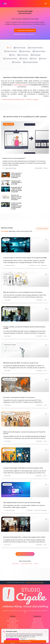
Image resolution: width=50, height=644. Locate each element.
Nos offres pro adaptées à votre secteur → (25, 34)
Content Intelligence (13, 627)
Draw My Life (13, 623)
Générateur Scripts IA (37, 623)
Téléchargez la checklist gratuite (25, 30)
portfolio (36, 564)
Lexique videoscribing (37, 625)
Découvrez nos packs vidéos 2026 (35, 582)
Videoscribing (13, 619)
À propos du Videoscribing (37, 627)
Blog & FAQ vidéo (37, 619)
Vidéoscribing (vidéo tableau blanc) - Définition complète (20, 99)
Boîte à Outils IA (37, 621)
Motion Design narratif (13, 621)
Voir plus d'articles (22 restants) (25, 554)
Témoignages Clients (13, 625)
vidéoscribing (15, 564)
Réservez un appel (25, 641)
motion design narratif (20, 85)
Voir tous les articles (42, 228)
